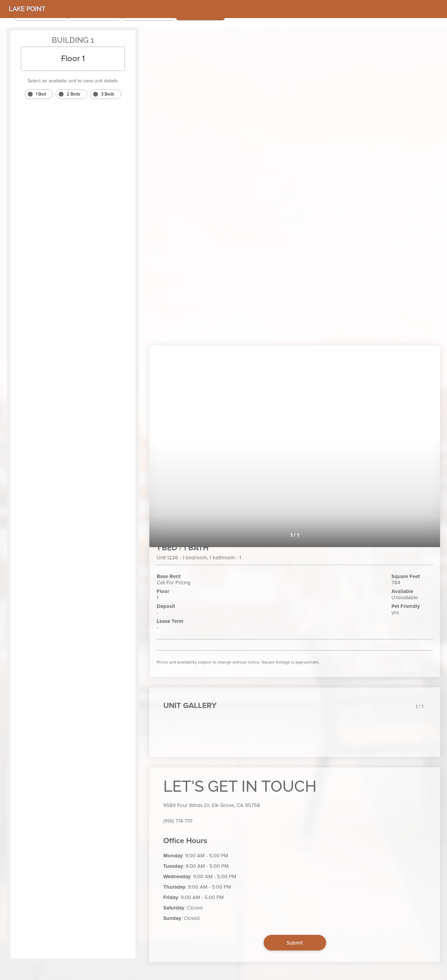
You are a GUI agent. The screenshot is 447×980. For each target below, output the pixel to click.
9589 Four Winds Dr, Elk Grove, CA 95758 (212, 805)
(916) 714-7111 (178, 821)
